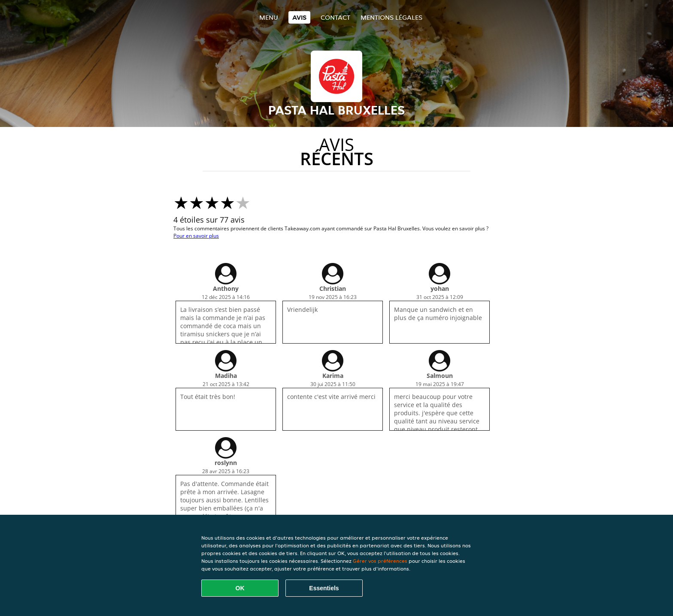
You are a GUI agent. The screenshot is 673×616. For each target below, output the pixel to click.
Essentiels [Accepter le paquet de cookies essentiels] (324, 588)
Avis (299, 17)
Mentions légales (391, 17)
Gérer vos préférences (380, 561)
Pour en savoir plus (196, 236)
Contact (335, 17)
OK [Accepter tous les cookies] (240, 588)
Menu (269, 17)
